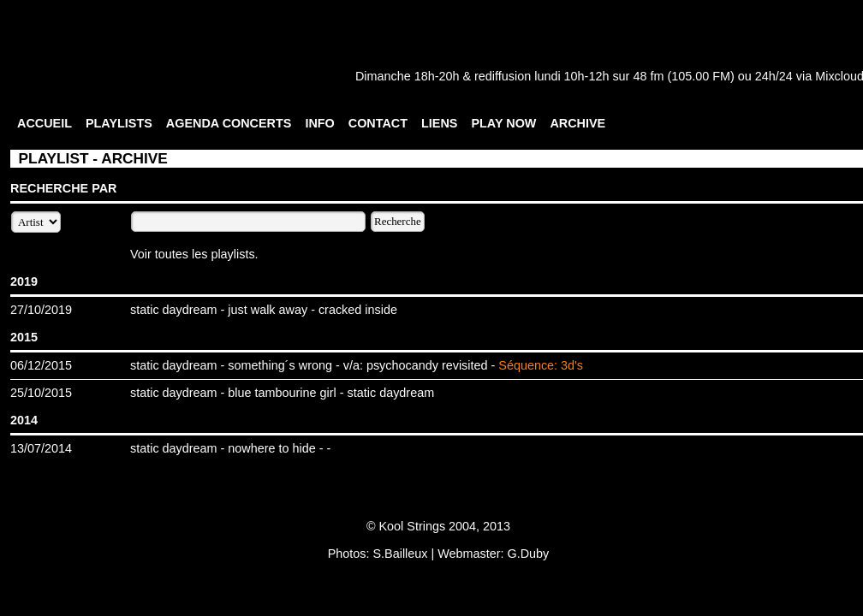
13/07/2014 (41, 448)
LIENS (439, 123)
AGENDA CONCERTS (229, 123)
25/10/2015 (41, 393)
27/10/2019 (41, 310)
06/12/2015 (41, 365)
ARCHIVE (577, 123)
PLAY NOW (503, 123)
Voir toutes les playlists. (194, 254)
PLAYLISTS (119, 123)
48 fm (648, 76)
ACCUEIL (45, 123)
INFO (319, 123)
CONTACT (378, 123)
